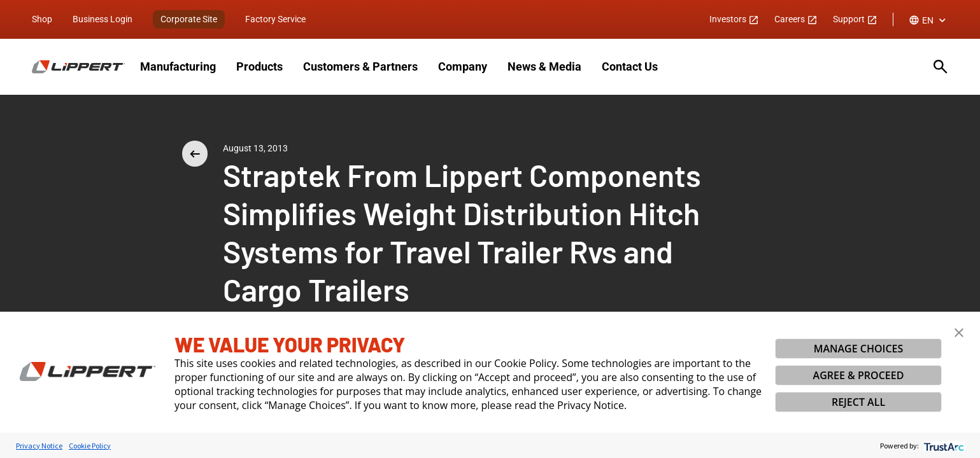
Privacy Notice (39, 446)
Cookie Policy (90, 446)
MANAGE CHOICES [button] (859, 349)
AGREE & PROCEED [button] (859, 375)
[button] (959, 333)
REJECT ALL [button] (858, 402)
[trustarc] (943, 446)
